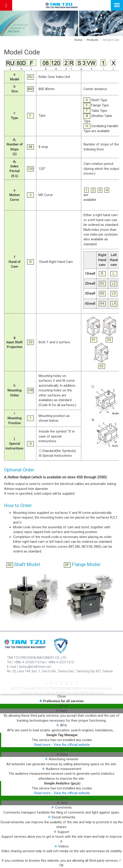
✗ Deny (61, 711)
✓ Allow (61, 706)
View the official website (72, 745)
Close (62, 696)
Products (93, 40)
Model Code (111, 40)
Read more (43, 745)
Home (78, 40)
